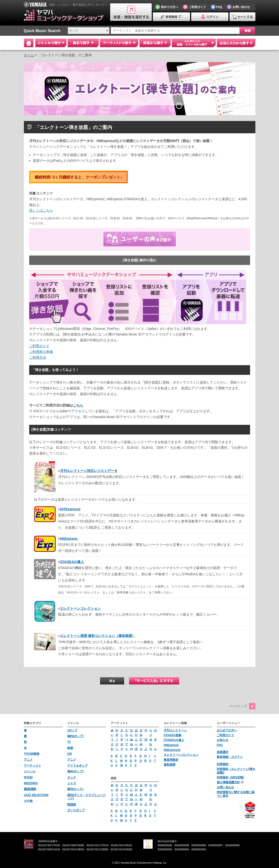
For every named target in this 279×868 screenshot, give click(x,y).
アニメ (28, 760)
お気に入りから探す (236, 43)
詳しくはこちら (41, 210)
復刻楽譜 (170, 765)
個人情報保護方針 (228, 782)
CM (70, 754)
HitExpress (69, 539)
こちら (78, 405)
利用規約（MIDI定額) (230, 777)
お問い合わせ (225, 787)
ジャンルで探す (51, 43)
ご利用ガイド (39, 346)
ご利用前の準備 (41, 352)
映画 (70, 748)
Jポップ (72, 730)
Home (29, 43)
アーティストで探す (119, 43)
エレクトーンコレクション (80, 608)
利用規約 (223, 764)
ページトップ (238, 706)
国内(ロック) (75, 789)
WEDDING (31, 783)
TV (69, 742)
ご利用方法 (38, 357)
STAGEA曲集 (173, 735)
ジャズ (72, 783)
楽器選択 (223, 752)
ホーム (29, 55)
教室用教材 (171, 760)
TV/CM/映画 (32, 754)
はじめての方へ (227, 730)
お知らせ (223, 740)
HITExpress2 (70, 509)
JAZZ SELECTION (36, 795)
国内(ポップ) (75, 736)
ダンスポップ (76, 810)
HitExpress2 (172, 750)
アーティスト (33, 766)
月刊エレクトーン (175, 730)
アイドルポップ (77, 766)
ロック (72, 777)
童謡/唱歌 (30, 789)
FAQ (220, 745)
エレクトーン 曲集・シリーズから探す (194, 43)
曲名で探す (83, 43)
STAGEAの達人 (72, 562)
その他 (28, 801)
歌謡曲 (72, 804)
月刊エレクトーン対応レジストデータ (89, 471)
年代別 (28, 777)
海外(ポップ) (75, 771)
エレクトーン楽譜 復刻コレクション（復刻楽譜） (98, 636)
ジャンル (30, 771)
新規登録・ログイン (230, 757)
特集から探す (155, 43)
